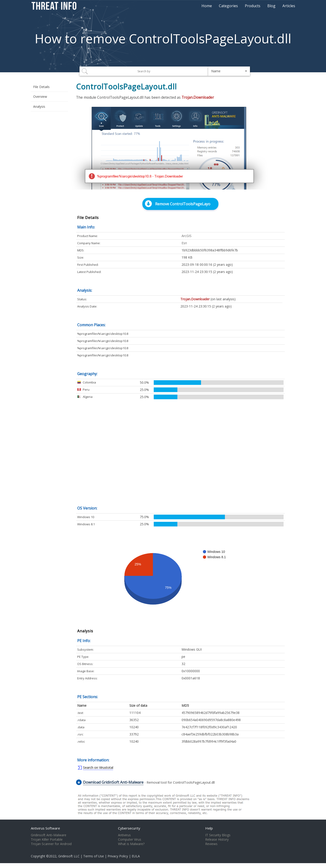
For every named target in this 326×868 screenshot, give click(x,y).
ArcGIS (187, 236)
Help (209, 828)
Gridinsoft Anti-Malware (49, 835)
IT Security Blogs (218, 835)
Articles (289, 6)
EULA (136, 856)
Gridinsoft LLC (69, 856)
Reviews (211, 844)
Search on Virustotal (98, 768)
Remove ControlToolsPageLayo (183, 204)
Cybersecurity (129, 828)
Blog (271, 6)
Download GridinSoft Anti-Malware (113, 782)
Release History (217, 839)
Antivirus (124, 835)
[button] (229, 71)
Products (253, 6)
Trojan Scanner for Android (51, 844)
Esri (184, 243)
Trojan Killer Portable (47, 839)
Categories (228, 6)
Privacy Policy (118, 856)
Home (207, 6)
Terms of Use (94, 856)
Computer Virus (130, 839)
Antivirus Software (45, 828)
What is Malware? (131, 844)
